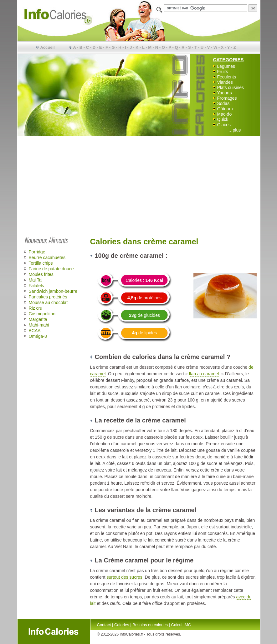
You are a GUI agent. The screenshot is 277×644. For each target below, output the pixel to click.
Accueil (47, 47)
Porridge (37, 252)
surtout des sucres (124, 577)
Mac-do (225, 114)
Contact (104, 625)
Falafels (36, 286)
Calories (122, 625)
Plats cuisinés (231, 87)
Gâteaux (226, 109)
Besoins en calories (150, 625)
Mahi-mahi (39, 325)
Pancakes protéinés (48, 297)
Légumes (226, 66)
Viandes (225, 82)
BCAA (35, 331)
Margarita (38, 319)
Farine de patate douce (51, 269)
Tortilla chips (41, 263)
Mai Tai (36, 280)
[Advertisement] (139, 185)
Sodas (223, 103)
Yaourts (225, 93)
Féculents (227, 77)
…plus (235, 130)
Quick (223, 119)
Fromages (227, 98)
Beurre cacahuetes (47, 257)
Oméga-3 (38, 336)
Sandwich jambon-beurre (53, 291)
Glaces (224, 125)
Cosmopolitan (42, 314)
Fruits (223, 72)
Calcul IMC (181, 625)
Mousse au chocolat (48, 302)
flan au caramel (204, 374)
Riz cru (36, 308)
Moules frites (41, 274)
